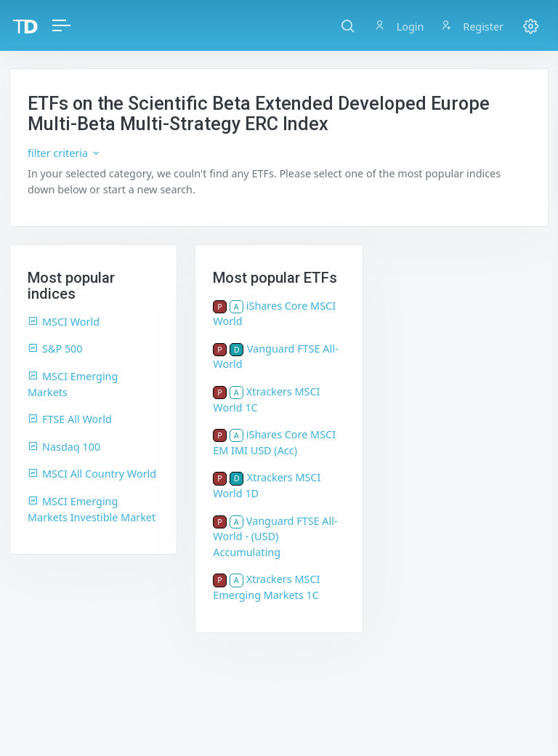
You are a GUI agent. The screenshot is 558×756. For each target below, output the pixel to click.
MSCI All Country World (92, 474)
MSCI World (64, 322)
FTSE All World (70, 419)
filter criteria (64, 153)
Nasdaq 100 (64, 447)
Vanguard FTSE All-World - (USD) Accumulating (275, 536)
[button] (348, 25)
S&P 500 (55, 349)
